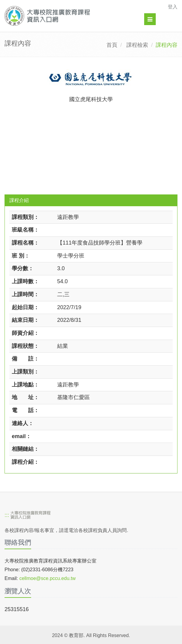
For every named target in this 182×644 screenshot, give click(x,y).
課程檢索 (137, 45)
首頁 (112, 45)
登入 (173, 7)
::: (7, 515)
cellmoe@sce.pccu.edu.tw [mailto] (47, 578)
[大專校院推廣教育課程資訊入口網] (74, 16)
